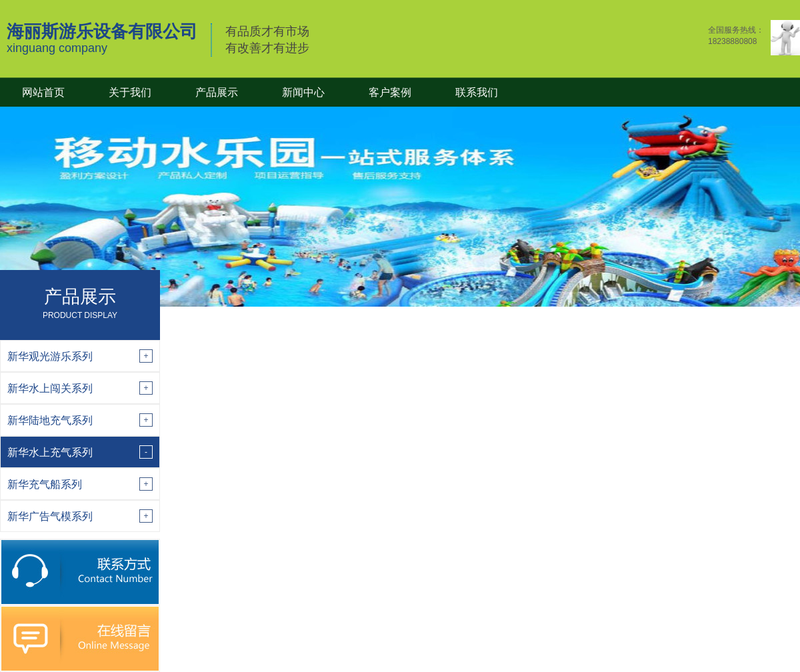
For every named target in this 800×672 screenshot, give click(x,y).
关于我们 (130, 92)
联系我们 (477, 92)
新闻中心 (303, 92)
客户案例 (390, 92)
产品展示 (217, 92)
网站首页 (43, 92)
